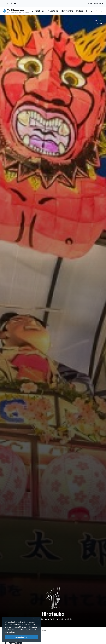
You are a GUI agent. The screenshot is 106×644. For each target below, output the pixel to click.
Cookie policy (23, 629)
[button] (96, 11)
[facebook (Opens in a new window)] (4, 3)
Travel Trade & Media (95, 3)
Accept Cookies (21, 637)
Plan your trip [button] (67, 11)
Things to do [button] (52, 11)
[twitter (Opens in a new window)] (8, 3)
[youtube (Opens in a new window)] (15, 3)
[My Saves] (101, 11)
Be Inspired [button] (81, 11)
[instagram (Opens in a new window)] (11, 3)
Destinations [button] (38, 11)
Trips (44, 631)
